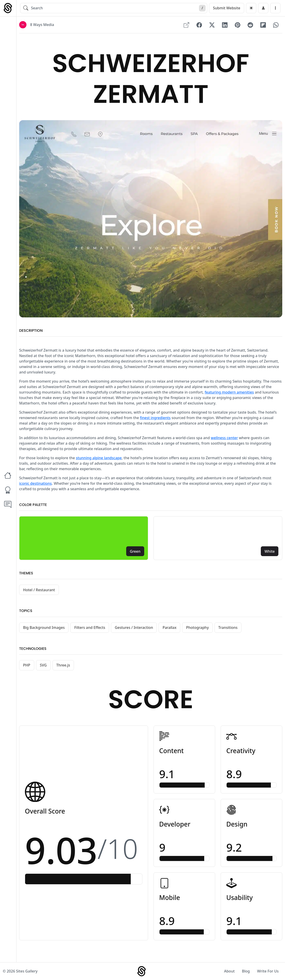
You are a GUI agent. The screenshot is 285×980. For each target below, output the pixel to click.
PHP (27, 665)
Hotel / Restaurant (39, 590)
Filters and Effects (90, 627)
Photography (197, 627)
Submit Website (227, 8)
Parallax (169, 627)
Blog (246, 971)
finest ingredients (155, 418)
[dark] (251, 8)
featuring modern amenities (229, 392)
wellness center (224, 438)
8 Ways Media (42, 25)
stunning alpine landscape (99, 458)
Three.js (63, 665)
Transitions (228, 627)
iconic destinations (35, 483)
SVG (43, 665)
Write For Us (268, 971)
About (229, 971)
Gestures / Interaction (134, 627)
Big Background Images (44, 627)
